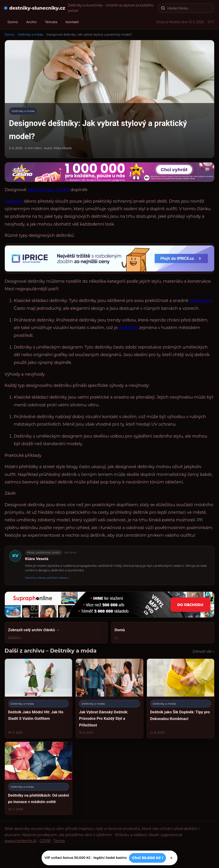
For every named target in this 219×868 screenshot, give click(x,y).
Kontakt (72, 22)
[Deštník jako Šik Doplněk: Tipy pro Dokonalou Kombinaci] (181, 698)
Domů (13, 22)
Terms (59, 841)
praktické (128, 328)
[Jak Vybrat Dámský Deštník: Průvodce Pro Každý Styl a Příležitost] (109, 698)
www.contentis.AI (21, 841)
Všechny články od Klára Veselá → (48, 578)
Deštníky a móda (30, 34)
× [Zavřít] (171, 858)
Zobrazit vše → (204, 651)
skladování (200, 301)
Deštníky (14, 201)
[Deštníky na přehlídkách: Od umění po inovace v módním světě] (38, 778)
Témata (51, 22)
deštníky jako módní (49, 190)
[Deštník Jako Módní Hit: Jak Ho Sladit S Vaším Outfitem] (38, 698)
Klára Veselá (37, 559)
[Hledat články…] (189, 8)
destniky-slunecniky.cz (37, 8)
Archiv (31, 22)
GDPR (45, 841)
